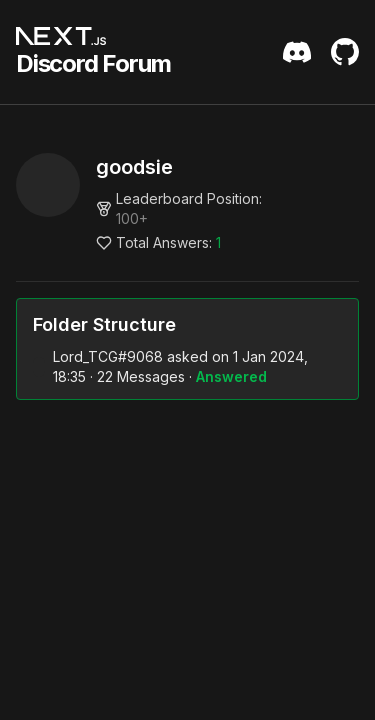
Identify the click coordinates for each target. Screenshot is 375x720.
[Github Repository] (345, 52)
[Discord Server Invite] (297, 52)
